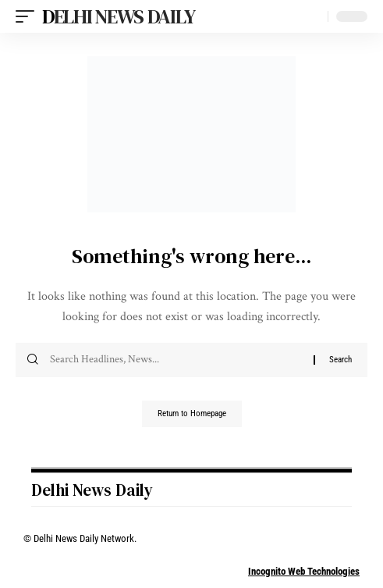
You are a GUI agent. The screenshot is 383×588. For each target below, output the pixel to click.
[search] (312, 17)
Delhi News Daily (118, 16)
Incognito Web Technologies (304, 571)
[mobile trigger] (29, 16)
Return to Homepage (192, 413)
